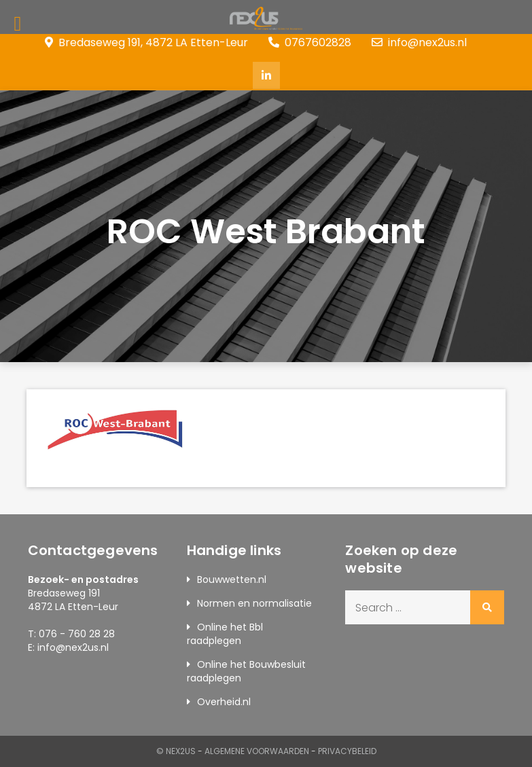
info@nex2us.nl (419, 42)
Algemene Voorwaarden (257, 751)
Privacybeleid (347, 751)
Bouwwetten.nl (232, 579)
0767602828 (310, 42)
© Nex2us (176, 751)
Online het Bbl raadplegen (225, 634)
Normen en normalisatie (254, 603)
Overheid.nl (224, 702)
